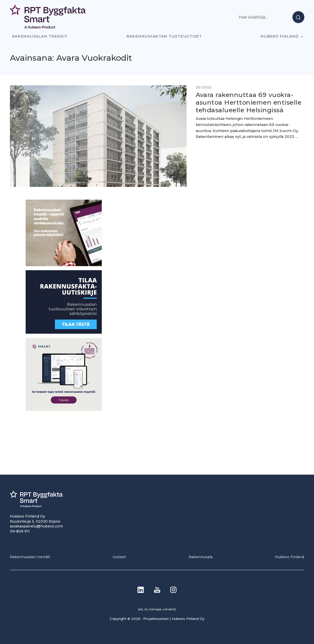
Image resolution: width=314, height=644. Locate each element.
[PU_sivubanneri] (64, 265)
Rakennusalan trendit (40, 36)
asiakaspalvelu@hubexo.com (36, 526)
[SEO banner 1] (64, 409)
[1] (64, 332)
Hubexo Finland (279, 36)
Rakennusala (201, 557)
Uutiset (119, 557)
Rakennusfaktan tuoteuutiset (164, 36)
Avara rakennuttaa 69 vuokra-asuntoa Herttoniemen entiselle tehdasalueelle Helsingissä (249, 102)
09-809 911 (20, 531)
